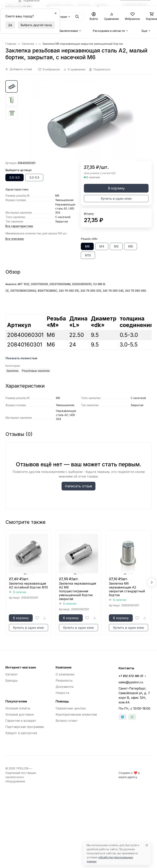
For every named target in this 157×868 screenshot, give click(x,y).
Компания (63, 667)
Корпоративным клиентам (76, 714)
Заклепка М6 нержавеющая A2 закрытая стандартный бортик (127, 589)
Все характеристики (19, 226)
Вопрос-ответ (67, 721)
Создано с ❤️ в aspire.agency (129, 775)
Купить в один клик (116, 199)
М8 (131, 246)
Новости (62, 693)
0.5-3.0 (15, 177)
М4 (102, 246)
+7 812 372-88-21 (131, 676)
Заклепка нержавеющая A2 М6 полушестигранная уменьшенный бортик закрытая (77, 591)
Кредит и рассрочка (21, 733)
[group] (83, 121)
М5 (116, 246)
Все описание (15, 239)
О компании (65, 674)
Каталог (12, 674)
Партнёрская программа (25, 727)
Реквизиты (64, 680)
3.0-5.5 (34, 177)
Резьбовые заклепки (36, 371)
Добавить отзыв (21, 69)
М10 (88, 255)
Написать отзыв (78, 486)
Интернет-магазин (21, 667)
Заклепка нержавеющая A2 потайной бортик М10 (28, 585)
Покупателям (16, 701)
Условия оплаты (18, 708)
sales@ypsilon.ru (131, 682)
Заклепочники (68, 31)
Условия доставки (20, 714)
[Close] (147, 845)
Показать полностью (21, 358)
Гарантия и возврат (21, 721)
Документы (65, 687)
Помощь (62, 701)
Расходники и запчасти (109, 31)
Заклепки (12, 371)
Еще (144, 31)
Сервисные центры (71, 708)
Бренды (11, 680)
